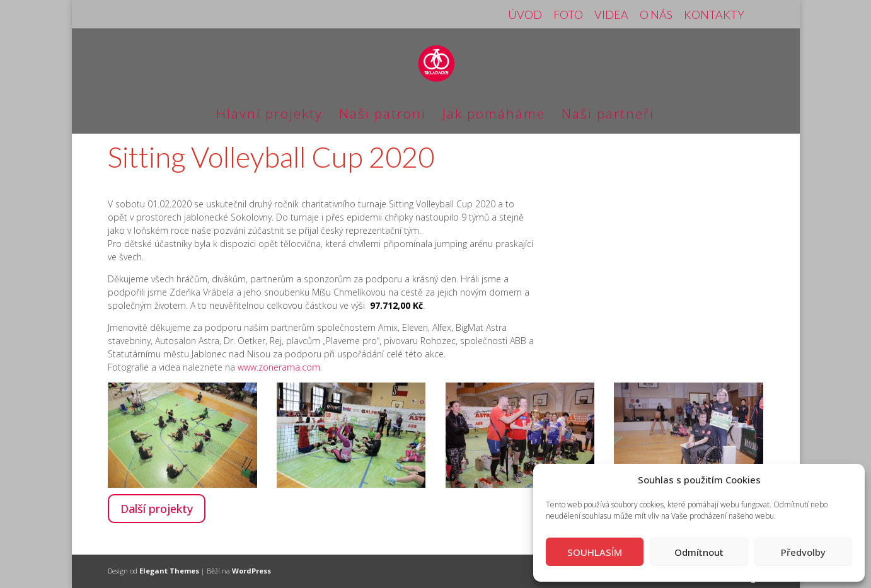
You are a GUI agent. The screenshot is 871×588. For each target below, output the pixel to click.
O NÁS (656, 15)
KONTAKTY (714, 15)
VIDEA (611, 15)
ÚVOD (525, 15)
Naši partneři (608, 116)
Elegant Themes (169, 571)
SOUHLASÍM (595, 552)
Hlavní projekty (269, 116)
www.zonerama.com (279, 367)
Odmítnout (699, 552)
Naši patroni (383, 116)
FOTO (568, 15)
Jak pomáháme (494, 116)
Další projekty (157, 509)
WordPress (251, 571)
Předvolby (803, 552)
